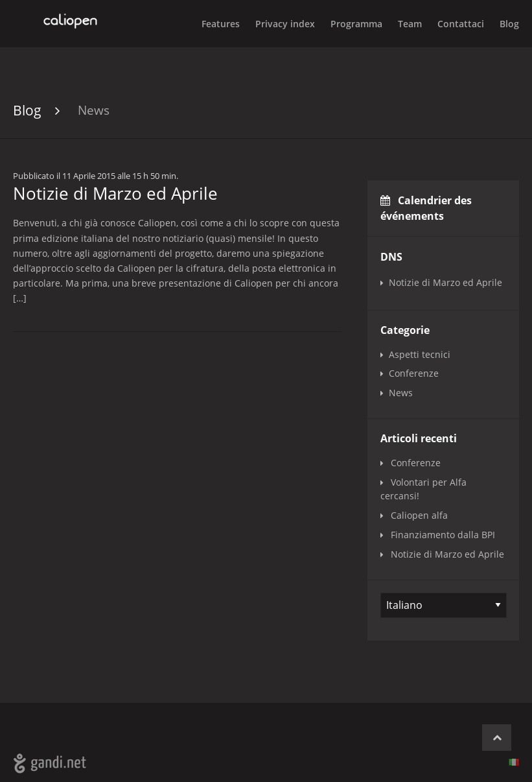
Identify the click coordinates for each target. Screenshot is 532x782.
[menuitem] (502, 23)
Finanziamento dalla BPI (443, 535)
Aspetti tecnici (420, 354)
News (94, 110)
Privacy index (285, 24)
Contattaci (461, 24)
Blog (509, 24)
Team (410, 24)
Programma (356, 24)
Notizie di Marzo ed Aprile (445, 282)
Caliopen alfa (419, 515)
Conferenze (414, 373)
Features (221, 24)
